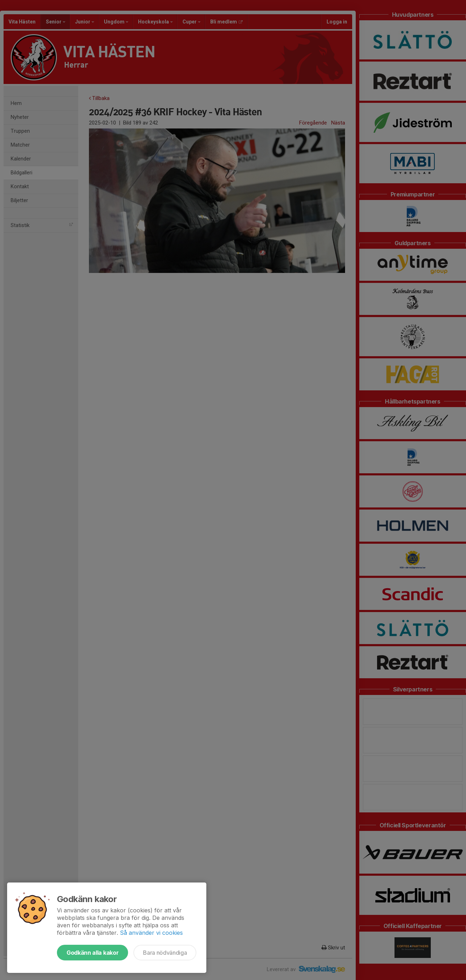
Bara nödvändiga (165, 953)
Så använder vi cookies (151, 933)
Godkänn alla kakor (92, 953)
